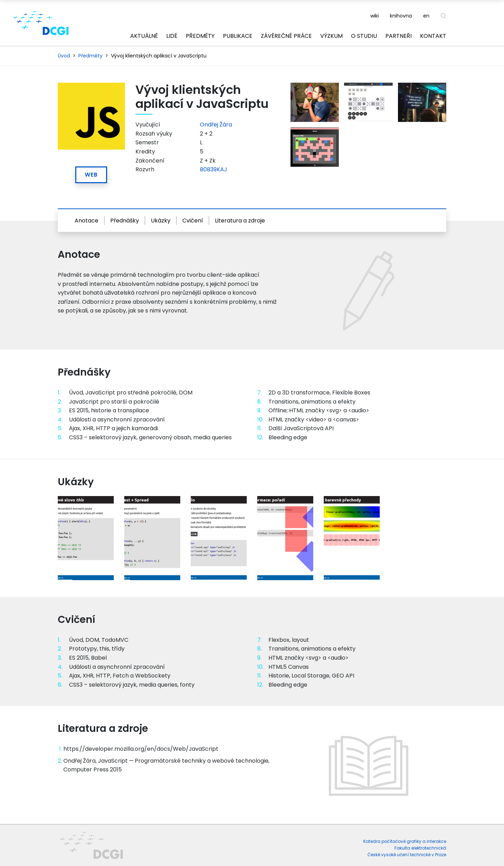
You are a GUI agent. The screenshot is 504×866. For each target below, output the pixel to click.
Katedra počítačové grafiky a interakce (405, 841)
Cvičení (193, 221)
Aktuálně (144, 36)
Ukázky (161, 221)
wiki (374, 16)
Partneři (398, 36)
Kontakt (433, 36)
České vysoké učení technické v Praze (407, 855)
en (426, 16)
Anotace (86, 221)
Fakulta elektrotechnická (420, 848)
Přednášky (125, 221)
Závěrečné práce (286, 36)
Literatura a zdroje (240, 221)
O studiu (364, 36)
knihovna (401, 16)
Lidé (172, 36)
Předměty (200, 36)
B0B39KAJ (213, 169)
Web (91, 175)
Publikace (238, 36)
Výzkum (331, 36)
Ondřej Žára (216, 125)
